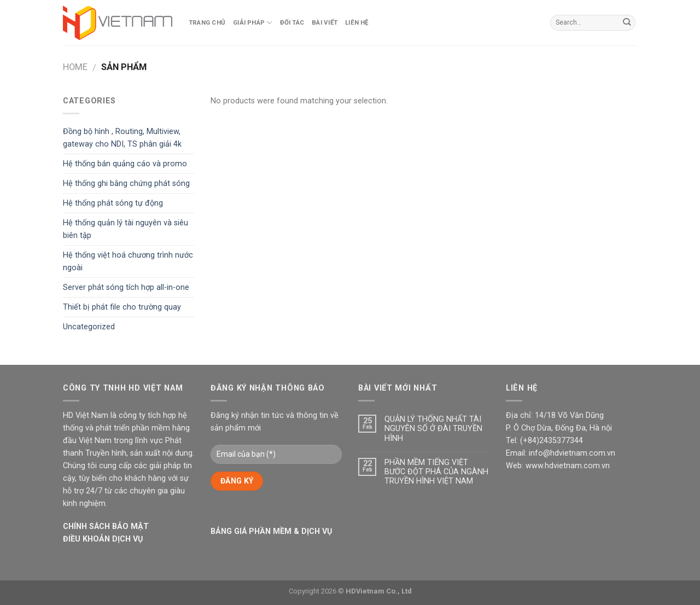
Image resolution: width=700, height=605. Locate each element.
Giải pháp (253, 23)
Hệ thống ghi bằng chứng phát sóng (126, 184)
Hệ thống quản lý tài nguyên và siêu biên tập (126, 229)
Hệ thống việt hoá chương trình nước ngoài (128, 261)
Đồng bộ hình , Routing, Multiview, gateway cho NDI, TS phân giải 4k (122, 138)
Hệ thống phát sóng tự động (113, 203)
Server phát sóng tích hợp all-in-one (126, 287)
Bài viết (325, 22)
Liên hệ (357, 22)
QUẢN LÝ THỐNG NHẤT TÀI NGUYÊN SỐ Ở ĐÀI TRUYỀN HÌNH (433, 429)
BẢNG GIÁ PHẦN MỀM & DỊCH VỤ (271, 531)
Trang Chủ (207, 22)
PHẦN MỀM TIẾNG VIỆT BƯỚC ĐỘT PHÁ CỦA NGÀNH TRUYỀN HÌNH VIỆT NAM (436, 472)
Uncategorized (89, 327)
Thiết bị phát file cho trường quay (122, 307)
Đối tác (292, 22)
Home (75, 67)
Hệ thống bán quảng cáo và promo (125, 164)
